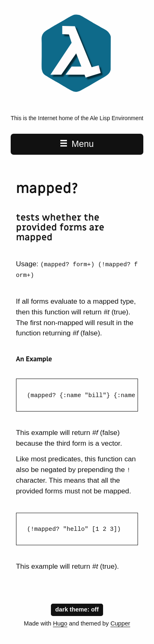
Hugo (60, 623)
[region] (77, 395)
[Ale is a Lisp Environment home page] (77, 94)
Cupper (120, 623)
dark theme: (77, 609)
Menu (77, 144)
